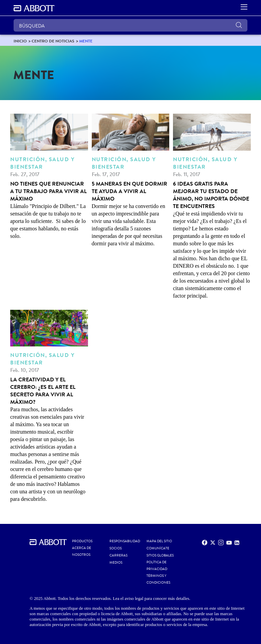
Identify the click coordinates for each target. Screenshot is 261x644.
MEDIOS (116, 563)
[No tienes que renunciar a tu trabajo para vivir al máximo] (49, 177)
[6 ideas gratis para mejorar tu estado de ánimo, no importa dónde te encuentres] (212, 207)
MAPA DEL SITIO (159, 541)
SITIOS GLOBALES (160, 555)
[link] (20, 41)
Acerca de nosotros (82, 551)
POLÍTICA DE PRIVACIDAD (157, 566)
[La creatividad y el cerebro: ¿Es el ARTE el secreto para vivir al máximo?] (49, 406)
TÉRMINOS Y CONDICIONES (158, 579)
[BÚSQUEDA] (130, 25)
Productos (82, 541)
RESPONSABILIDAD (125, 541)
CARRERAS (118, 555)
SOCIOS (116, 548)
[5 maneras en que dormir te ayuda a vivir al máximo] (131, 181)
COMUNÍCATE (158, 548)
